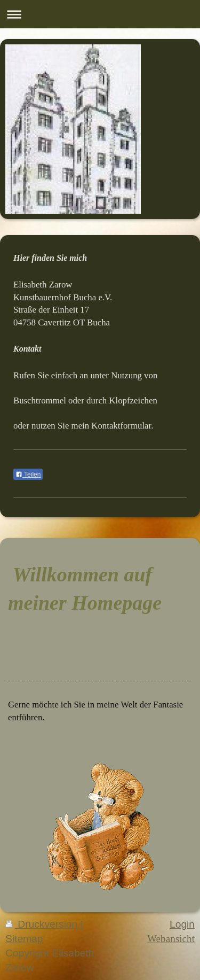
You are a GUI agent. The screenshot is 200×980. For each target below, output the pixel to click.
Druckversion (43, 924)
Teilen (28, 475)
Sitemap (24, 939)
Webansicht (171, 939)
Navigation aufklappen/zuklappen (100, 14)
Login (182, 924)
